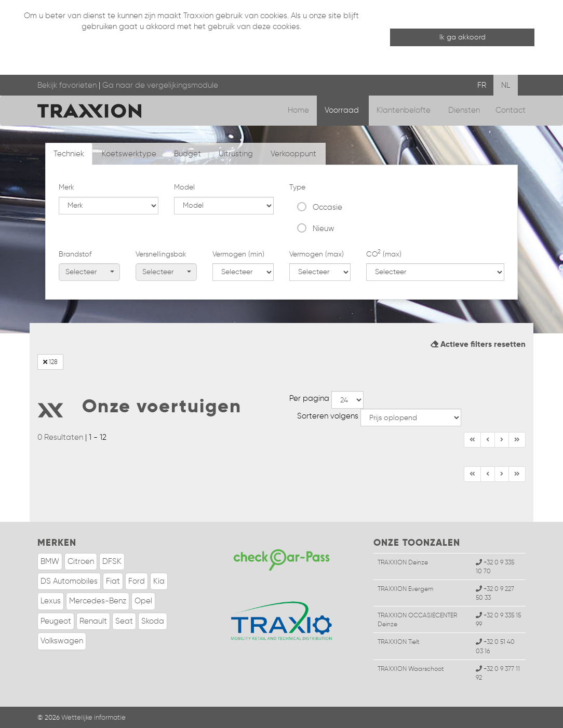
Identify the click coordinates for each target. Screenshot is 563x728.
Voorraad (343, 110)
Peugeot (56, 621)
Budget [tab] (187, 154)
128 (50, 362)
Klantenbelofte (405, 110)
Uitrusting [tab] (236, 154)
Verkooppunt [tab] (293, 154)
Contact (511, 110)
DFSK (112, 561)
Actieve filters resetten (478, 344)
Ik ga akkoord (463, 37)
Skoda (153, 621)
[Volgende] (517, 440)
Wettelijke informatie (93, 717)
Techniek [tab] (69, 154)
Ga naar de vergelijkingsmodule (160, 85)
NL (506, 85)
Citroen (81, 561)
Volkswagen (62, 641)
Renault (93, 621)
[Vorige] (488, 440)
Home (298, 110)
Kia (159, 581)
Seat (124, 621)
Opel (143, 601)
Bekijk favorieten (67, 85)
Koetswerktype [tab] (129, 154)
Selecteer (90, 272)
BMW (50, 561)
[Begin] (472, 440)
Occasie (327, 207)
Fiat (113, 581)
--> (347, 400)
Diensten (464, 110)
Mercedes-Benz (98, 601)
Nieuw (324, 228)
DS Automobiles (69, 581)
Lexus (51, 601)
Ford (137, 581)
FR (482, 85)
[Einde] (502, 440)
